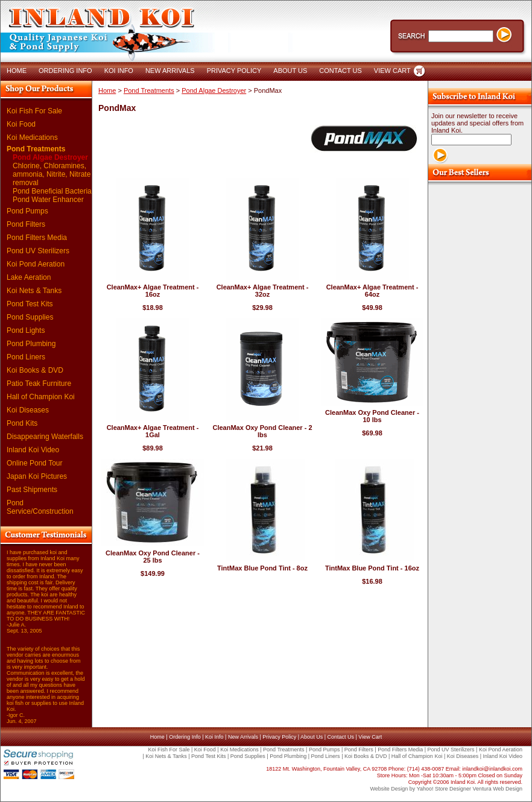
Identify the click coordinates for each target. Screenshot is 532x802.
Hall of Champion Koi (41, 397)
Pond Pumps (27, 211)
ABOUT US (290, 71)
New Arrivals (243, 737)
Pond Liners (26, 357)
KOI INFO (119, 71)
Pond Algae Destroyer (50, 157)
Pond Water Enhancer (48, 200)
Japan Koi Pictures (37, 476)
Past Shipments (32, 490)
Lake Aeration (29, 277)
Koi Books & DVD (35, 370)
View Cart (370, 737)
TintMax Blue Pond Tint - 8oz (262, 568)
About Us (312, 737)
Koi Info (214, 737)
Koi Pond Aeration (36, 264)
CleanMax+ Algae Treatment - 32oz (263, 291)
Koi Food (21, 124)
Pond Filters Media (37, 238)
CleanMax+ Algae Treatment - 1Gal (153, 431)
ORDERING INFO (65, 71)
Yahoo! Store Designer (444, 789)
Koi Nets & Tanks (34, 291)
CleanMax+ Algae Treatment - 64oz (372, 291)
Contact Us (340, 737)
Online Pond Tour (35, 463)
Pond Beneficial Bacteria (52, 191)
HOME (17, 71)
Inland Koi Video (33, 450)
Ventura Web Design (498, 789)
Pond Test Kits (30, 304)
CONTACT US (340, 71)
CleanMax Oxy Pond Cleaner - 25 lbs (153, 557)
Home (107, 90)
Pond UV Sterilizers (38, 251)
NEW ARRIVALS (170, 71)
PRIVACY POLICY (234, 71)
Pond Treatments (36, 149)
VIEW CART (392, 71)
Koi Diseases (28, 410)
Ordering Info (185, 737)
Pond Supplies (30, 317)
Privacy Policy (279, 737)
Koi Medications (32, 137)
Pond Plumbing (31, 344)
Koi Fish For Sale (34, 111)
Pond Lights (26, 330)
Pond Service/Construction (40, 507)
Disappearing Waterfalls (45, 437)
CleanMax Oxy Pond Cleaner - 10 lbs (372, 416)
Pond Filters (26, 224)
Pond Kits (22, 423)
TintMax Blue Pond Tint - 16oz (372, 568)
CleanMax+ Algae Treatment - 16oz (153, 291)
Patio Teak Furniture (39, 384)
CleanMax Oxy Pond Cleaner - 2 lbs (262, 431)
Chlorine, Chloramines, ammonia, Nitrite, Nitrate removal (52, 174)
